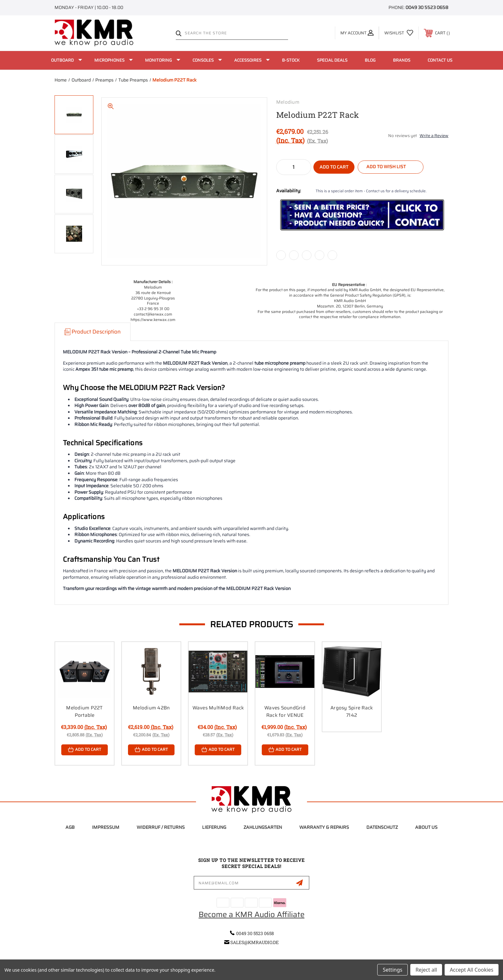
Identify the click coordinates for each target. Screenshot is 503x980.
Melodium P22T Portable (84, 711)
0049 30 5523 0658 (427, 7)
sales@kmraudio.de (255, 943)
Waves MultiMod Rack (218, 708)
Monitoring (163, 60)
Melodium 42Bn (151, 708)
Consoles (207, 60)
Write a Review (434, 136)
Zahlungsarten (263, 827)
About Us (426, 827)
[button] (362, 215)
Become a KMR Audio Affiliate (251, 915)
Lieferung (214, 827)
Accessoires (252, 60)
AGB (70, 827)
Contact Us (440, 60)
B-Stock (291, 60)
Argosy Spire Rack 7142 (352, 711)
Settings (392, 970)
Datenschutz (382, 827)
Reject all (426, 970)
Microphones (114, 60)
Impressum (106, 827)
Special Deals (332, 60)
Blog (370, 60)
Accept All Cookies (472, 970)
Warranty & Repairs (324, 827)
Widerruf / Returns (161, 827)
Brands (402, 60)
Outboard (67, 60)
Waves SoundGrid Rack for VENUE (285, 711)
